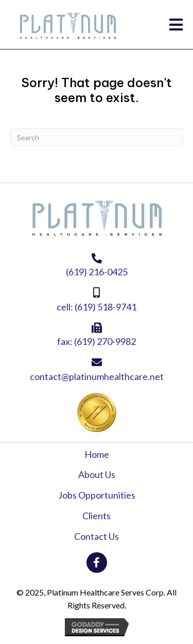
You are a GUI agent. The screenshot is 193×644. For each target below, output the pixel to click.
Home (97, 454)
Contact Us (97, 536)
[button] (97, 563)
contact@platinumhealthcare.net (97, 376)
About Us (97, 474)
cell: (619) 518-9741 (97, 307)
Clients (97, 516)
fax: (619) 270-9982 (97, 341)
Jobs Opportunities (97, 495)
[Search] (97, 137)
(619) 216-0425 (97, 272)
